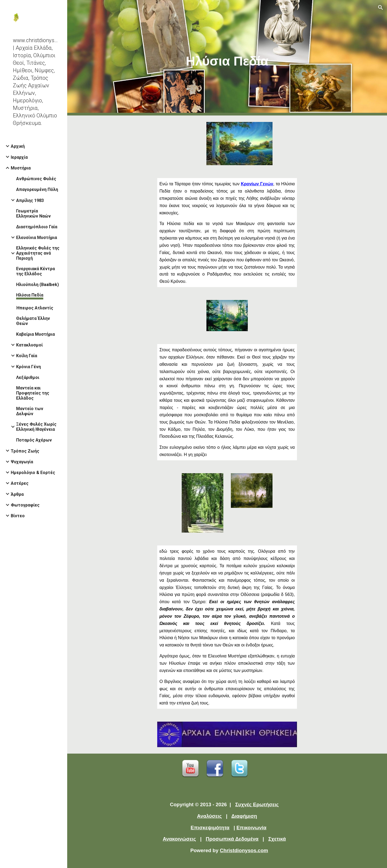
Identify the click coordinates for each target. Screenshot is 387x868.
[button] (381, 8)
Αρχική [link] (18, 146)
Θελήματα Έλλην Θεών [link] (33, 321)
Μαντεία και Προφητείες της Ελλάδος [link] (33, 393)
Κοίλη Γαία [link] (27, 356)
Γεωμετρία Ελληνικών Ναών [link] (33, 214)
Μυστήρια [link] (21, 168)
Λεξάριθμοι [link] (28, 377)
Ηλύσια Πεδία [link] (30, 295)
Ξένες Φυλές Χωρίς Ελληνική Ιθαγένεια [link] (36, 427)
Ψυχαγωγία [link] (22, 462)
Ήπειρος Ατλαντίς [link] (35, 308)
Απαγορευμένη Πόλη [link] (37, 189)
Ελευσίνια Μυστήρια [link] (37, 238)
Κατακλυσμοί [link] (29, 345)
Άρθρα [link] (17, 494)
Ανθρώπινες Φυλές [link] (36, 179)
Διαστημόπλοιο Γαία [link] (37, 227)
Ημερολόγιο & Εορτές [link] (33, 473)
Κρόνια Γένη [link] (28, 367)
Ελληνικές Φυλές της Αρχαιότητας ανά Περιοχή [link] (38, 253)
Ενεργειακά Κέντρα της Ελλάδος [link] (35, 271)
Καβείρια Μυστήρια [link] (35, 334)
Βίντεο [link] (18, 516)
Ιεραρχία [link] (19, 157)
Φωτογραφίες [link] (25, 505)
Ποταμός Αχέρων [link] (34, 440)
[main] (227, 58)
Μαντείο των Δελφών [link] (30, 411)
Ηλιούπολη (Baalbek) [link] (37, 285)
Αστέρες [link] (20, 483)
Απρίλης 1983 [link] (30, 200)
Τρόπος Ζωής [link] (25, 451)
